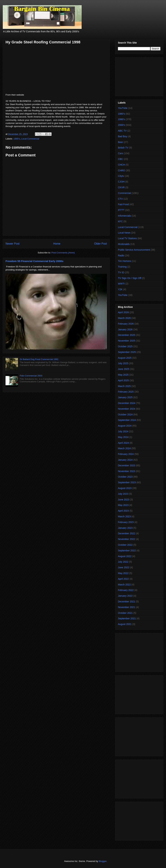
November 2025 (127, 341)
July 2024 (123, 431)
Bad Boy (123, 136)
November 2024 (127, 409)
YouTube (123, 108)
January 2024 (125, 460)
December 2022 (127, 533)
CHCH (121, 165)
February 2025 (126, 392)
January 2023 (125, 528)
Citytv (121, 176)
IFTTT (121, 210)
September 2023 (127, 482)
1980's (121, 114)
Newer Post (13, 244)
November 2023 (127, 471)
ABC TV (122, 131)
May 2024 (123, 437)
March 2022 (124, 585)
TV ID (121, 272)
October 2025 (125, 346)
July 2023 (123, 494)
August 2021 (125, 624)
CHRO (121, 170)
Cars (121, 153)
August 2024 (125, 426)
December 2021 (127, 601)
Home (57, 244)
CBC (121, 159)
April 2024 (123, 443)
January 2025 (125, 397)
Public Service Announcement (134, 250)
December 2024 (127, 403)
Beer (121, 142)
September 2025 (127, 352)
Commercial (124, 193)
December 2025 (127, 335)
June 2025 (124, 369)
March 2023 (124, 516)
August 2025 (125, 358)
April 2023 (123, 511)
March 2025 (124, 386)
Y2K (120, 289)
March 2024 (124, 448)
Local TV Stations (127, 238)
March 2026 (124, 318)
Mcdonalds (124, 244)
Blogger (103, 861)
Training (122, 267)
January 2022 (125, 596)
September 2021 (127, 618)
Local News (124, 233)
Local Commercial (30, 139)
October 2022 (125, 545)
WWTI (121, 284)
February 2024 (126, 454)
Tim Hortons (124, 261)
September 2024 (127, 420)
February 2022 (126, 590)
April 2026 (123, 312)
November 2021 (127, 607)
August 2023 (125, 488)
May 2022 (123, 573)
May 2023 (123, 505)
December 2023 (127, 465)
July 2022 (123, 562)
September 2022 (127, 550)
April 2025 (123, 380)
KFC (120, 221)
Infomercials (124, 216)
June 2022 (124, 567)
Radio (121, 255)
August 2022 (125, 556)
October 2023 (125, 477)
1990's (17, 139)
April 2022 (123, 579)
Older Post (100, 244)
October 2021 (125, 613)
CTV (120, 199)
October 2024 (125, 414)
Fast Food (123, 204)
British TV (123, 148)
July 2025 (123, 363)
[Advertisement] (139, 76)
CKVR (121, 187)
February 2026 (126, 324)
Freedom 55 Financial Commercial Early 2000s (34, 261)
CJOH (121, 182)
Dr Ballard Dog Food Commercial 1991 (39, 359)
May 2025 (123, 375)
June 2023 (124, 500)
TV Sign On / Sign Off (130, 278)
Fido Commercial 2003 (31, 376)
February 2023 (126, 522)
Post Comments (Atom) (63, 253)
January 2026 (125, 329)
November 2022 (127, 539)
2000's (121, 125)
